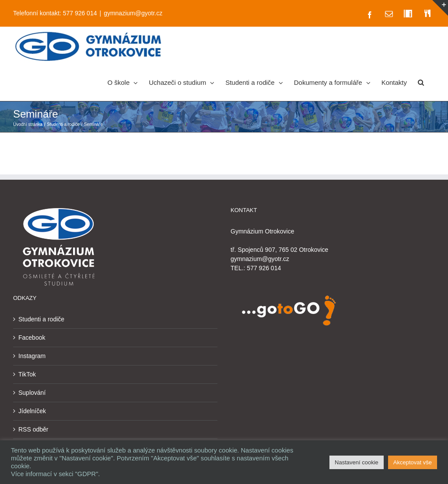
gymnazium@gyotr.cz (133, 13)
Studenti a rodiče (41, 319)
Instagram (32, 356)
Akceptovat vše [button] (413, 462)
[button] (421, 82)
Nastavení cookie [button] (357, 462)
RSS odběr (33, 429)
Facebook (32, 338)
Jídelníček (32, 411)
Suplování (32, 393)
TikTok (27, 374)
